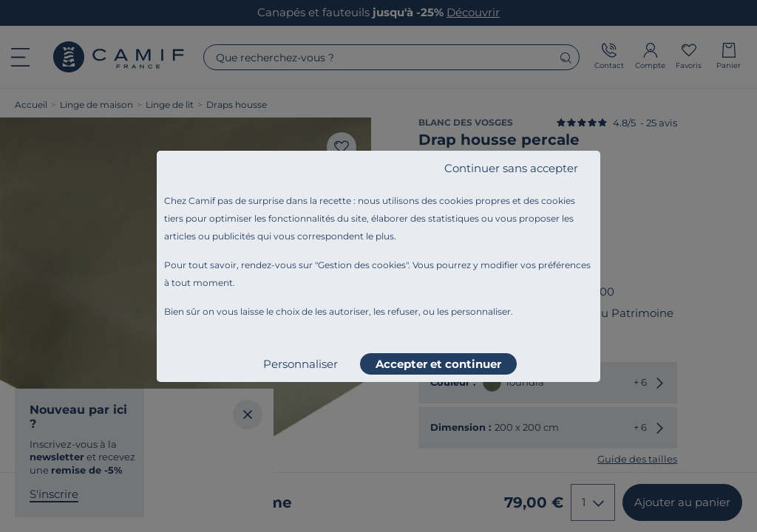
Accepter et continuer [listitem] (438, 364)
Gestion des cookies (362, 265)
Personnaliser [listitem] (301, 364)
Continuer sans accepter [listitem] (511, 168)
